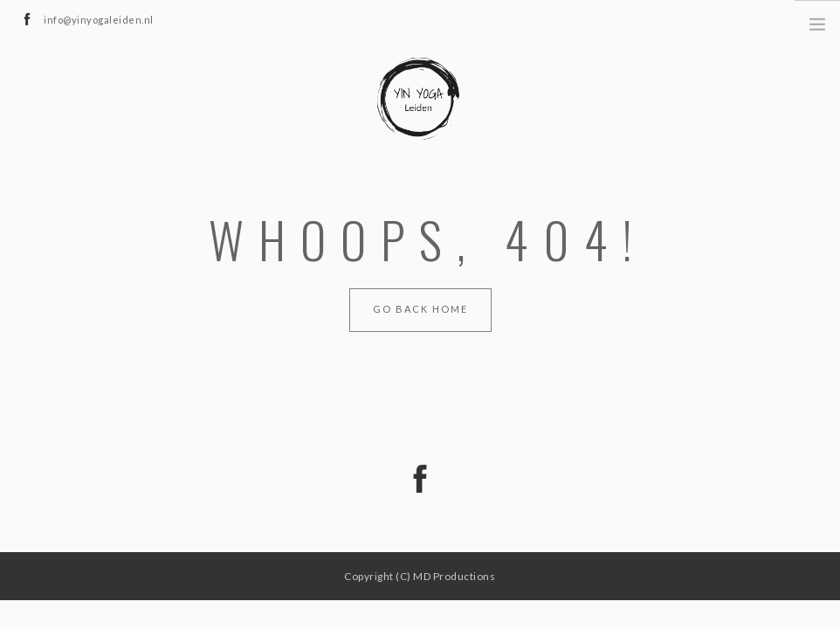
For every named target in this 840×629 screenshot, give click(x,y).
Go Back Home (420, 309)
